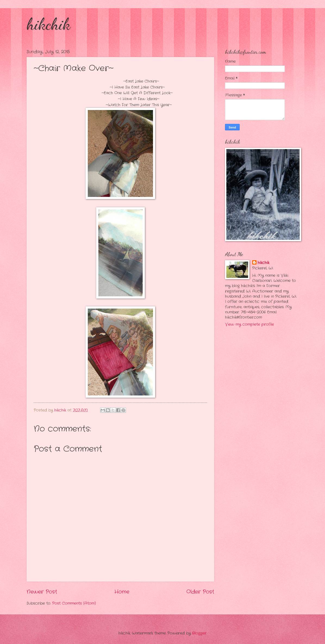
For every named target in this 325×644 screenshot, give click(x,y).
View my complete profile (249, 324)
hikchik (49, 24)
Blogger (199, 633)
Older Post (200, 592)
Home (122, 592)
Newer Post (42, 592)
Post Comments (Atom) (74, 603)
